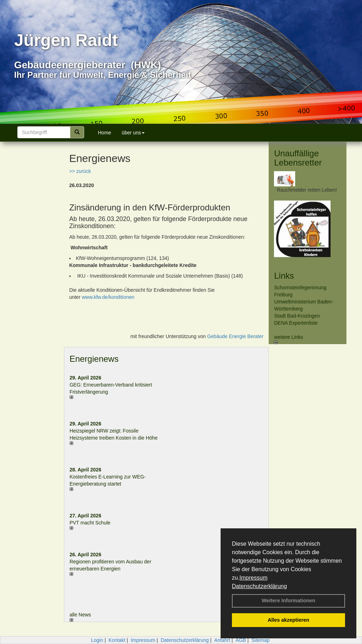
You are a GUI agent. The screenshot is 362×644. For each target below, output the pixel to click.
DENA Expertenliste (296, 323)
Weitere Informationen (288, 601)
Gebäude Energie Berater (235, 336)
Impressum (253, 578)
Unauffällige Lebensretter (298, 158)
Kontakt (117, 640)
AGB (241, 640)
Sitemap (260, 640)
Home (104, 133)
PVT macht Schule (90, 523)
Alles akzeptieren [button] (288, 620)
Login (97, 640)
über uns (133, 133)
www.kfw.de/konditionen (108, 297)
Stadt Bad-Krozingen (297, 316)
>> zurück (80, 171)
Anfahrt (222, 640)
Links (284, 276)
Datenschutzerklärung (259, 586)
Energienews (94, 359)
